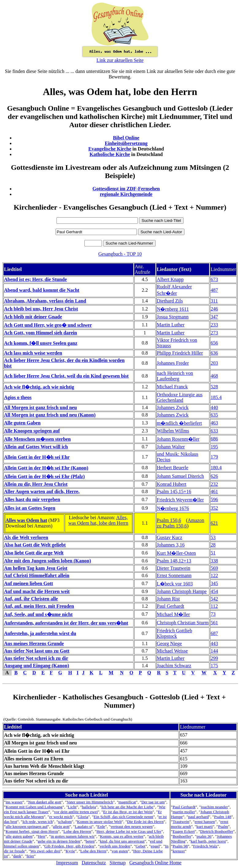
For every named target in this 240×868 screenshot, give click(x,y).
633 (214, 431)
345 (214, 583)
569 (214, 568)
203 (214, 363)
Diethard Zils (170, 301)
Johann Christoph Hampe (182, 591)
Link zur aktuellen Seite (120, 60)
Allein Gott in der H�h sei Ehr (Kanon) (46, 468)
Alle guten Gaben (22, 423)
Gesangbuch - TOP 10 (120, 254)
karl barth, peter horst (208, 841)
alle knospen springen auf (27, 826)
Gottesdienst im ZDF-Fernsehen (126, 189)
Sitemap (118, 863)
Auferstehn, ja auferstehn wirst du (40, 633)
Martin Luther (171, 325)
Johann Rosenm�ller (178, 439)
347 (214, 317)
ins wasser (14, 802)
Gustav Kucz (170, 537)
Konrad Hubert (172, 484)
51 (213, 553)
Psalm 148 (223, 817)
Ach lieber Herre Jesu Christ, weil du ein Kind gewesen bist (66, 376)
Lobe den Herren (77, 831)
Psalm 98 (180, 846)
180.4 (216, 468)
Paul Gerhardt (170, 606)
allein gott (61, 826)
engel (155, 846)
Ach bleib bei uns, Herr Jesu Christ (41, 309)
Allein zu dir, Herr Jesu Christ (36, 484)
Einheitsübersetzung (126, 143)
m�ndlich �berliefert (179, 423)
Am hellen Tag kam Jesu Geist (36, 568)
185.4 (216, 397)
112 (214, 606)
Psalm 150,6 (169, 520)
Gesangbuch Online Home (155, 863)
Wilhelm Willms (173, 431)
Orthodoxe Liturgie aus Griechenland (180, 397)
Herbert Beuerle (173, 468)
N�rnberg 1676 (173, 508)
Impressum (67, 863)
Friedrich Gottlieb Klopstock (174, 633)
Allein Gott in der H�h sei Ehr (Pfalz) (44, 476)
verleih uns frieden (115, 846)
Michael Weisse (172, 651)
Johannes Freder (173, 363)
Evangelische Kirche (110, 149)
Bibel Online (126, 138)
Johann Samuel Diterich (180, 476)
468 (214, 376)
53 (213, 537)
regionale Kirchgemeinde (126, 194)
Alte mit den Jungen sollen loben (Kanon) (48, 561)
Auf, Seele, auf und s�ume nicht (38, 614)
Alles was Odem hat (26, 520)
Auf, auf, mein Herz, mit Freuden (39, 606)
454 (214, 591)
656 (214, 343)
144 (214, 651)
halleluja (89, 807)
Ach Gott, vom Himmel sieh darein (41, 333)
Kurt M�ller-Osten (176, 553)
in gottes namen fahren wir (73, 836)
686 (214, 439)
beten (90, 841)
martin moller (184, 812)
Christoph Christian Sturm (183, 623)
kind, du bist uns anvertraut (122, 841)
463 (214, 423)
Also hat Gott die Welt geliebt (35, 545)
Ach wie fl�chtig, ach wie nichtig (39, 387)
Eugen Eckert (184, 831)
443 (214, 643)
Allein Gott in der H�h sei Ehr (37, 457)
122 (214, 575)
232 (214, 484)
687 (214, 633)
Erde (101, 826)
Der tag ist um (153, 802)
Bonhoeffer (182, 836)
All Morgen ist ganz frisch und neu (40, 407)
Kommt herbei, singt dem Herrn (32, 831)
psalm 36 (204, 836)
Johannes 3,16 (171, 545)
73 (213, 614)
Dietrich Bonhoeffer (217, 831)
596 (214, 499)
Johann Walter (171, 447)
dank (17, 856)
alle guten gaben (19, 836)
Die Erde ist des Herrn (145, 822)
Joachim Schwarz (174, 666)
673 (214, 279)
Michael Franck (172, 387)
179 (214, 457)
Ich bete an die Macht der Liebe (127, 807)
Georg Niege (169, 643)
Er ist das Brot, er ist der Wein (128, 812)
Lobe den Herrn (93, 851)
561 (214, 623)
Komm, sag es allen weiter (122, 836)
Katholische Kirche (110, 154)
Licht (72, 807)
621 (214, 523)
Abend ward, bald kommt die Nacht (42, 290)
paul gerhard (198, 817)
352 (214, 508)
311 (214, 301)
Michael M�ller (173, 614)
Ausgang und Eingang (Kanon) (37, 666)
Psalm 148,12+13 (174, 561)
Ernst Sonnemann (174, 575)
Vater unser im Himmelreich (90, 802)
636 (214, 353)
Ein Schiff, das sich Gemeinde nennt (123, 817)
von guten (120, 851)
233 (214, 325)
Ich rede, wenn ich (37, 822)
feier (30, 856)
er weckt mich (61, 817)
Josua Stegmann (173, 317)
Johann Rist (168, 599)
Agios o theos (18, 397)
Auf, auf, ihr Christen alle (31, 599)
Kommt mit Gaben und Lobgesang (34, 807)
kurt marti (205, 826)
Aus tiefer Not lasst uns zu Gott (37, 651)
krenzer (179, 851)
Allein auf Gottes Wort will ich (36, 447)
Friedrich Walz (205, 846)
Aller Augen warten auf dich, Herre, (42, 491)
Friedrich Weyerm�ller (180, 500)
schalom (65, 822)
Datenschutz (94, 863)
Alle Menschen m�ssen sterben (37, 439)
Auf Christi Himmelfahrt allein (37, 575)
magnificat (127, 802)
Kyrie (70, 851)
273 (214, 333)
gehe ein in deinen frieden (59, 841)
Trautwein (181, 822)
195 (214, 447)
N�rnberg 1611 (173, 309)
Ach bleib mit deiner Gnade (33, 317)
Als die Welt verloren (26, 537)
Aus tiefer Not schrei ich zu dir (36, 658)
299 (214, 658)
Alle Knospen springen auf (32, 431)
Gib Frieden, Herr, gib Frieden (69, 846)
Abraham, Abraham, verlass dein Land (45, 301)
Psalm (223, 826)
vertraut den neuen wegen (132, 826)
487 (214, 290)
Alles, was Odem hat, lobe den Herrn (98, 520)
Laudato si (83, 826)
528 (214, 387)
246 (214, 309)
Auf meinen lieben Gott (29, 583)
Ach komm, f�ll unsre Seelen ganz (41, 343)
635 (214, 415)
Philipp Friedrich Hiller (180, 353)
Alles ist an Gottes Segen (30, 508)
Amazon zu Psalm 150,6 (181, 523)
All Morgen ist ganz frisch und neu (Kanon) (50, 415)
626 (214, 476)
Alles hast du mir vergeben (32, 499)
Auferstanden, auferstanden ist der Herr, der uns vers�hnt (66, 623)
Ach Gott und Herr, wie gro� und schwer (48, 325)
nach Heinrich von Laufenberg (175, 376)
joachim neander (214, 807)
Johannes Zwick (173, 407)
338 (214, 561)
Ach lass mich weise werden (33, 353)
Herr (41, 836)
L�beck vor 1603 (175, 584)
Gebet (141, 846)
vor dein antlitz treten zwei (76, 812)
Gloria (83, 817)
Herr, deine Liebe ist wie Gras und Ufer (129, 831)
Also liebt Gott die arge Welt (34, 553)
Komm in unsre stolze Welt (99, 822)
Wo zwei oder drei (45, 851)
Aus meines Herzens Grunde (34, 643)
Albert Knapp (170, 279)
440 (214, 407)
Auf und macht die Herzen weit (37, 591)
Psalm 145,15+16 (174, 491)
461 (214, 491)
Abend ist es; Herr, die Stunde (35, 279)
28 (213, 545)
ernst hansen (205, 822)
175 (214, 666)
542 (214, 599)
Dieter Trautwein (174, 568)
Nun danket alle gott (45, 802)
